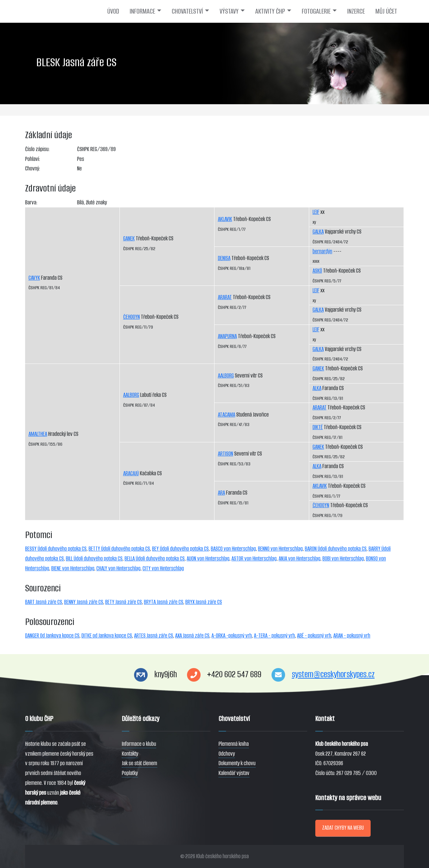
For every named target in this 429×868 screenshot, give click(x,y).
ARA (221, 493)
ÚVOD (113, 11)
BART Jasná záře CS (44, 602)
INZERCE (356, 11)
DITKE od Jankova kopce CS (107, 636)
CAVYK (34, 278)
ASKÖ (317, 271)
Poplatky (130, 773)
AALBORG (131, 395)
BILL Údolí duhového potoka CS (94, 559)
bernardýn (322, 251)
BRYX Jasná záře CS (204, 602)
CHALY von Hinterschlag (118, 568)
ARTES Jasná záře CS (154, 636)
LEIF (316, 212)
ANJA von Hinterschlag (300, 559)
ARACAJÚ (131, 473)
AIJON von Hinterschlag (208, 559)
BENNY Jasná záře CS (84, 602)
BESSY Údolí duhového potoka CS (56, 549)
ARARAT (225, 297)
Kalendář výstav (234, 773)
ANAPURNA (227, 336)
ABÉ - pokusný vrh (314, 636)
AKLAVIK (225, 219)
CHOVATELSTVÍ (187, 11)
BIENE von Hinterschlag (73, 568)
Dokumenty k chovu (237, 763)
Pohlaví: (33, 159)
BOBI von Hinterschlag (343, 559)
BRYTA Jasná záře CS (164, 602)
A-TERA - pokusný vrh (274, 636)
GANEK (129, 238)
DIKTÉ (318, 427)
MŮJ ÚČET (386, 11)
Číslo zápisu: (37, 149)
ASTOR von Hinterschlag (254, 559)
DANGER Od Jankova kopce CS (52, 636)
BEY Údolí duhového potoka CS (180, 549)
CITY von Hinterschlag (163, 568)
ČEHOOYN (132, 317)
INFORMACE (142, 11)
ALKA (317, 388)
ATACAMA (227, 415)
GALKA (318, 232)
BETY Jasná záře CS (124, 602)
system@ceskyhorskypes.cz (333, 674)
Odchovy (227, 754)
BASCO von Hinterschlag (233, 549)
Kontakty (130, 754)
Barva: (31, 202)
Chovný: (33, 169)
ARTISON (226, 454)
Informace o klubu (139, 744)
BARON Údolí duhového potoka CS (336, 549)
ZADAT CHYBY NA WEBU (343, 828)
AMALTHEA (38, 434)
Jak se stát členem (139, 763)
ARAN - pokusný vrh (352, 636)
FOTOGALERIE (316, 11)
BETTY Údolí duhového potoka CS (119, 549)
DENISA (224, 258)
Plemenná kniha (234, 744)
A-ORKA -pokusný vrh (232, 636)
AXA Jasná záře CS (192, 636)
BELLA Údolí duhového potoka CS (155, 559)
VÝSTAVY (229, 11)
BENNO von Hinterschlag (280, 549)
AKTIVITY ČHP (270, 11)
